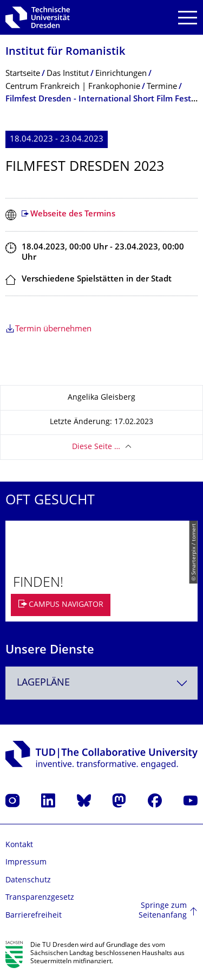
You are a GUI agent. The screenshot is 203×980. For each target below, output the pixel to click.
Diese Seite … (96, 447)
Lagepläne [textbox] (43, 683)
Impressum (26, 863)
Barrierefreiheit (34, 916)
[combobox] (101, 683)
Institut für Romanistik (65, 52)
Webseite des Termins (73, 214)
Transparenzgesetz (40, 898)
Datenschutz (28, 880)
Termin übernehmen (53, 329)
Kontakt (19, 845)
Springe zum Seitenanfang (163, 911)
